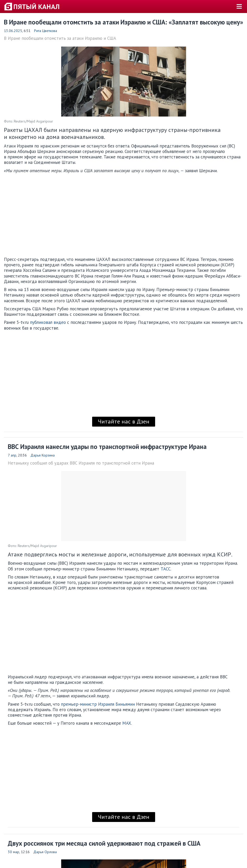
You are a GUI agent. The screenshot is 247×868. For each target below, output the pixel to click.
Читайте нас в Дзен (124, 421)
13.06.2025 (13, 31)
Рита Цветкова (46, 31)
